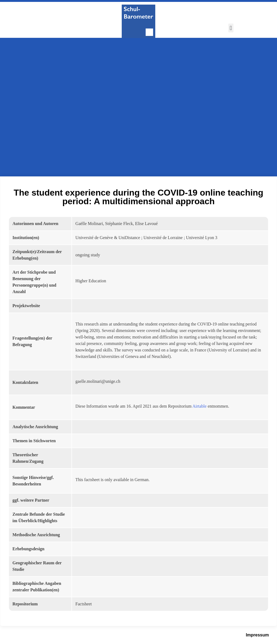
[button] (231, 28)
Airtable (199, 406)
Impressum (257, 635)
